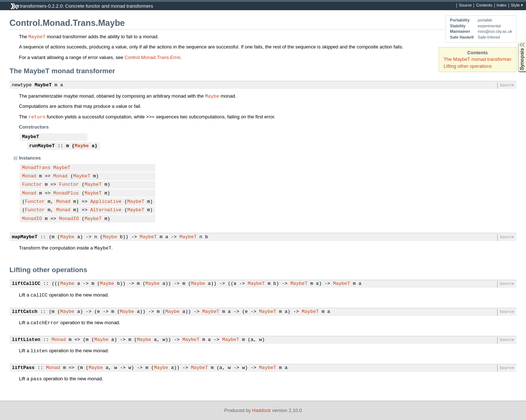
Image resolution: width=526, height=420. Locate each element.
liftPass (23, 368)
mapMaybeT (25, 237)
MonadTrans (36, 168)
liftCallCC (26, 284)
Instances (30, 158)
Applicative (106, 202)
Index (501, 5)
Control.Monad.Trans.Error (152, 57)
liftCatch (25, 312)
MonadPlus (66, 193)
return (37, 117)
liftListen (26, 340)
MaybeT (37, 36)
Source (465, 5)
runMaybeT (42, 146)
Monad (29, 176)
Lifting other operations (468, 66)
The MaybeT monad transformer (478, 59)
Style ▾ (517, 5)
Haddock (261, 410)
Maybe (212, 96)
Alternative (106, 210)
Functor (32, 185)
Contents (484, 5)
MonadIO (32, 219)
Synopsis (516, 42)
